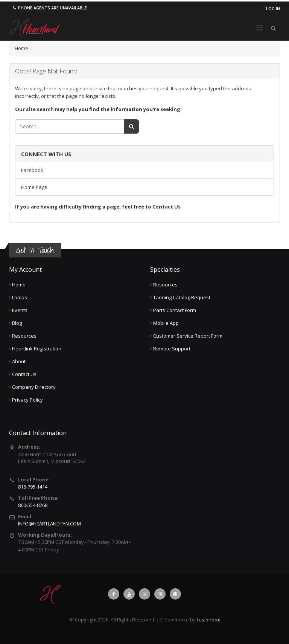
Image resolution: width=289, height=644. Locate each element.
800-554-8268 (33, 505)
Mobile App (166, 323)
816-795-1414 (33, 487)
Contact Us (167, 207)
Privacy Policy (27, 400)
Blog (17, 323)
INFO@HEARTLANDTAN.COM (49, 524)
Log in (273, 8)
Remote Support (172, 349)
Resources (24, 336)
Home (21, 48)
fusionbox (208, 620)
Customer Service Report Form (188, 336)
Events (20, 310)
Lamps (20, 297)
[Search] (132, 126)
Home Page (34, 187)
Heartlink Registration (37, 349)
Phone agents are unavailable (49, 8)
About (19, 361)
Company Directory (34, 387)
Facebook (32, 170)
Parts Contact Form (175, 310)
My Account (25, 269)
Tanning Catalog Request (182, 297)
